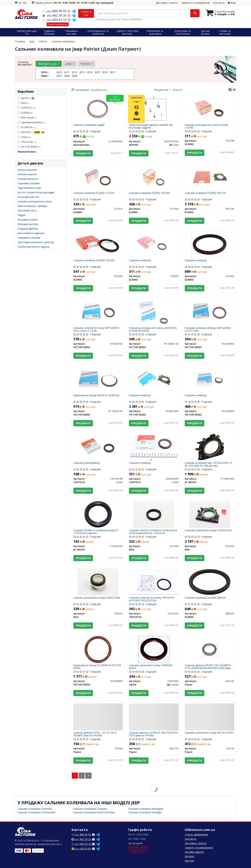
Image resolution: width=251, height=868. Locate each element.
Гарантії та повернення (199, 848)
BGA (23, 103)
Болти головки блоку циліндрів (36, 192)
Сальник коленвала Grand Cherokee (94, 812)
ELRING (27, 113)
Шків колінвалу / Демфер (32, 206)
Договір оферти (194, 852)
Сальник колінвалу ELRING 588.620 (205, 598)
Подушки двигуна (28, 229)
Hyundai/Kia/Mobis (31, 122)
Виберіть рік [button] (49, 64)
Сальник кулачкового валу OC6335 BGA (208, 530)
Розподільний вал (28, 197)
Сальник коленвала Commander (37, 812)
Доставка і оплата (167, 3)
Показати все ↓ (28, 152)
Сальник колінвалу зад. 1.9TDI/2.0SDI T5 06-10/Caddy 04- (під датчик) (208, 464)
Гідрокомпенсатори (29, 188)
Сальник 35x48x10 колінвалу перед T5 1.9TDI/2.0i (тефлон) (96, 532)
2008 (67, 76)
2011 (67, 72)
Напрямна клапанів (29, 238)
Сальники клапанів (29, 183)
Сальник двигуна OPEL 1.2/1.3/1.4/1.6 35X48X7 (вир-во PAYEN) (95, 734)
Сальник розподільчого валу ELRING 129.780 (206, 126)
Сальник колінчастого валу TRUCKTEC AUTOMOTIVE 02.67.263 (152, 599)
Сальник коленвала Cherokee (35, 809)
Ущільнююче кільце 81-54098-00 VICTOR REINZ (97, 667)
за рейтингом (99, 90)
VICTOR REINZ (31, 147)
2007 (59, 76)
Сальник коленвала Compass (90, 809)
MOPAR (33, 132)
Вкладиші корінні (27, 220)
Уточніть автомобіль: (25, 63)
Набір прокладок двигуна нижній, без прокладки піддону (151, 126)
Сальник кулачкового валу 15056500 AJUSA (151, 667)
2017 (113, 72)
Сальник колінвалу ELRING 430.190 (205, 193)
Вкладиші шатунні (28, 224)
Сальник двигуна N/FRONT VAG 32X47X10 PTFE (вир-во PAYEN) (153, 734)
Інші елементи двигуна (31, 233)
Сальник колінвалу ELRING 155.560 (149, 193)
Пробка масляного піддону (34, 247)
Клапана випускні (28, 179)
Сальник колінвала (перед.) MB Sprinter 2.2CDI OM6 (208, 329)
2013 (82, 72)
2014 (90, 72)
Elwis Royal (27, 117)
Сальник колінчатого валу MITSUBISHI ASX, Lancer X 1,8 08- (96, 329)
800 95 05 (55, 11)
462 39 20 (55, 15)
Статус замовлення (196, 834)
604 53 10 (55, 20)
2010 (59, 72)
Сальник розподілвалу (87, 463)
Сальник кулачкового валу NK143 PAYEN (209, 733)
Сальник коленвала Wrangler (145, 812)
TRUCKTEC (27, 142)
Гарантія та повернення (195, 3)
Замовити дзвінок (138, 847)
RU (25, 3)
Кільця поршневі (27, 170)
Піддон (22, 215)
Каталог (190, 856)
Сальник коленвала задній (89, 125)
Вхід (232, 3)
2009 (74, 76)
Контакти (219, 3)
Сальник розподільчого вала (35, 201)
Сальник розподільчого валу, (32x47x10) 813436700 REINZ (153, 329)
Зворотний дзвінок (58, 24)
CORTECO (26, 108)
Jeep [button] (70, 64)
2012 (74, 72)
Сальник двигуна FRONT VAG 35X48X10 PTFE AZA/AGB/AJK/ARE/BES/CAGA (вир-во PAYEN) (210, 667)
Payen (24, 137)
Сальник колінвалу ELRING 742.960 (94, 260)
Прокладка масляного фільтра (36, 242)
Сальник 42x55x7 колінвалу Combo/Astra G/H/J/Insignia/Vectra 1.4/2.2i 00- (153, 532)
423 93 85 (81, 849)
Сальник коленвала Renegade (146, 809)
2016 (105, 72)
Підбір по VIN (86, 13)
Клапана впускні (27, 174)
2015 (97, 72)
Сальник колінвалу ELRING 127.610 (94, 193)
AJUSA (28, 98)
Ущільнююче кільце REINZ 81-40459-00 (96, 395)
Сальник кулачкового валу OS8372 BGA (97, 598)
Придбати (83, 153)
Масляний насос (27, 210)
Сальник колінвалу (140, 260)
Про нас (189, 861)
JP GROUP (26, 127)
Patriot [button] (87, 64)
